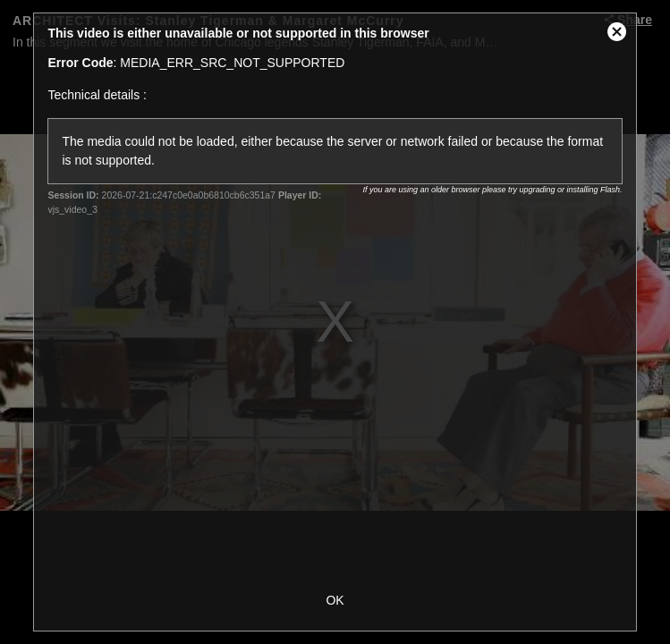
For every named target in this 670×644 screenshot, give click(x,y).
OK (335, 600)
